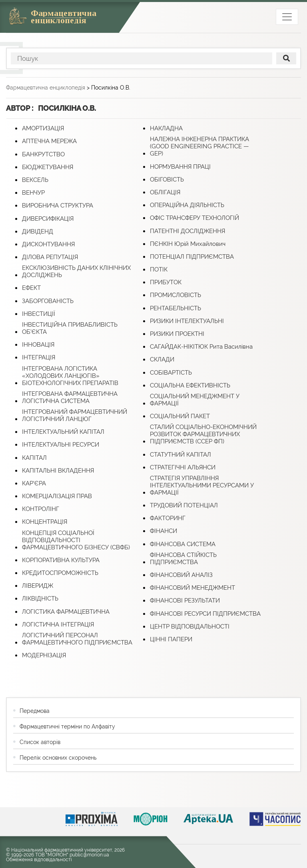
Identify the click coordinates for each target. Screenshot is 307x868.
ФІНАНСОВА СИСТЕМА (183, 544)
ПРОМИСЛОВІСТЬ (175, 295)
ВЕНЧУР (33, 193)
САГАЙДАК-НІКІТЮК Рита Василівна (201, 347)
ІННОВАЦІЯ (38, 345)
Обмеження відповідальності (39, 860)
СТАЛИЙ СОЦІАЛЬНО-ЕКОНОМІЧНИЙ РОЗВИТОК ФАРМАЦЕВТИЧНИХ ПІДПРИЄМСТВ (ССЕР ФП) (203, 434)
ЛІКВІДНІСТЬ (40, 599)
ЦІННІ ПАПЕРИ (171, 639)
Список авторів (40, 742)
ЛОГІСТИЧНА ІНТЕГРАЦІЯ (58, 625)
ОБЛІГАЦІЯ (165, 192)
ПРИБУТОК (166, 282)
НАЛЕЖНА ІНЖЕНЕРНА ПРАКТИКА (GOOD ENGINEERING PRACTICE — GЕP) (199, 146)
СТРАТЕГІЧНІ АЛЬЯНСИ (183, 467)
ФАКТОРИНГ (168, 518)
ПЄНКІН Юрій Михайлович (188, 244)
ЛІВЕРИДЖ (38, 586)
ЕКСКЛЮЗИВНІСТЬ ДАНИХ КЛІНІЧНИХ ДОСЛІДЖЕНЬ (76, 271)
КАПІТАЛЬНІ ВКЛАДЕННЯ (58, 471)
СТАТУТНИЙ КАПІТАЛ (180, 455)
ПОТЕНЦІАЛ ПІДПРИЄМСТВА (192, 257)
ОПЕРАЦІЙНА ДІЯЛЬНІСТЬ (187, 205)
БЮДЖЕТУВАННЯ (48, 167)
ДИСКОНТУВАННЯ (48, 244)
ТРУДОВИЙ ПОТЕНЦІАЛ (184, 505)
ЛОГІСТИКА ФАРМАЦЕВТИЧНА (66, 612)
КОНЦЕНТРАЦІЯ (45, 522)
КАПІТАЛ (34, 458)
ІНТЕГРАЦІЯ (39, 357)
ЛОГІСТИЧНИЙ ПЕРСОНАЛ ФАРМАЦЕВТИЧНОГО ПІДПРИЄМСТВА (77, 639)
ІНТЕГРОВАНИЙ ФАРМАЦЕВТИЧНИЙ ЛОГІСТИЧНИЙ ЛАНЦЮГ (75, 415)
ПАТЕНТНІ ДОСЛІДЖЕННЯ (187, 231)
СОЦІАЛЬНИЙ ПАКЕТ (180, 416)
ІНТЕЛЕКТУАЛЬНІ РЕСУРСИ (61, 445)
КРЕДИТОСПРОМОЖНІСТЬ (60, 573)
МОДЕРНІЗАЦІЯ (44, 655)
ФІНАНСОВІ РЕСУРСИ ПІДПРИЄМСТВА (205, 614)
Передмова (35, 711)
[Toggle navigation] (287, 17)
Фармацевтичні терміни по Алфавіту (67, 726)
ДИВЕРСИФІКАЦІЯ (48, 219)
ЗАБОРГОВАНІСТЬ (48, 301)
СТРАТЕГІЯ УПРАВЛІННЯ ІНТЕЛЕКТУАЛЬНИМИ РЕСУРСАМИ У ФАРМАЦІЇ (202, 485)
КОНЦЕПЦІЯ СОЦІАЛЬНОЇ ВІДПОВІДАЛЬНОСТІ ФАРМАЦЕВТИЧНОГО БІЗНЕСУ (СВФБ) (76, 540)
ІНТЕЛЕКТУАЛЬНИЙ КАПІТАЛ (63, 432)
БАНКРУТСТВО (43, 154)
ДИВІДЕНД (38, 231)
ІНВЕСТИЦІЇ (39, 314)
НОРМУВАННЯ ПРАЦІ (180, 167)
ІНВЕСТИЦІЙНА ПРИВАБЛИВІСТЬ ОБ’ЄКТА (70, 328)
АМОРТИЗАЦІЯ (43, 128)
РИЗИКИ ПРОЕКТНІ (177, 334)
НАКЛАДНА (166, 128)
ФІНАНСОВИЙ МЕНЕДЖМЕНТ (192, 588)
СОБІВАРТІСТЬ (171, 373)
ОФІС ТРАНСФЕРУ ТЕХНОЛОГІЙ (194, 218)
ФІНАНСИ (163, 531)
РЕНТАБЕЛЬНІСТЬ (175, 308)
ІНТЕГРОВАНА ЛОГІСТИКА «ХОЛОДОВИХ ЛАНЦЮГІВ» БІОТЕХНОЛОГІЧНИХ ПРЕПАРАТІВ (70, 376)
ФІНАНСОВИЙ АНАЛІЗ (181, 575)
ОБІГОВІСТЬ (167, 180)
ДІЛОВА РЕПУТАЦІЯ (50, 257)
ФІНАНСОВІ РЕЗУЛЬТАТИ (185, 601)
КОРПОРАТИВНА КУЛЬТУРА (61, 560)
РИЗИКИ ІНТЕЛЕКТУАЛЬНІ (187, 321)
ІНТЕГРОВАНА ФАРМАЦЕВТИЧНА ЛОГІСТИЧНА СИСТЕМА (70, 397)
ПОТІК (159, 269)
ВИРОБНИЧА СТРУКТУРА (58, 206)
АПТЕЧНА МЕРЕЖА (49, 141)
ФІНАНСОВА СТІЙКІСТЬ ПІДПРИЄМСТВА (183, 559)
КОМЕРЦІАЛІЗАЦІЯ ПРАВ (57, 496)
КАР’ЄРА (34, 483)
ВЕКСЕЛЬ (35, 180)
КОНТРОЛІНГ (41, 509)
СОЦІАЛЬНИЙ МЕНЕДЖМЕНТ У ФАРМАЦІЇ (195, 400)
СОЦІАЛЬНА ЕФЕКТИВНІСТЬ (190, 385)
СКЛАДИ (162, 359)
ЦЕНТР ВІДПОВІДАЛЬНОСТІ (190, 627)
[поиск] (286, 58)
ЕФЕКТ (31, 288)
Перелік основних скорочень (58, 758)
